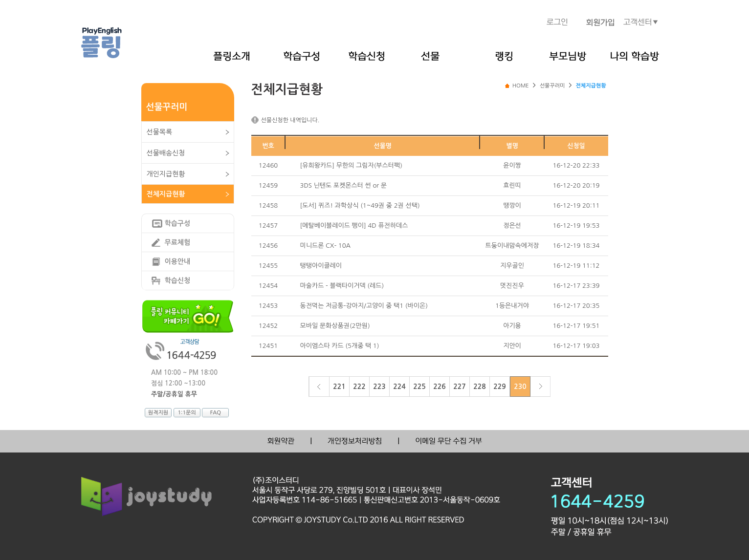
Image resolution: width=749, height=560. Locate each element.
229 (499, 387)
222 (359, 387)
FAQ (216, 413)
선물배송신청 (166, 153)
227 (459, 387)
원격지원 (158, 413)
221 (339, 387)
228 (479, 387)
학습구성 (178, 223)
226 (439, 387)
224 (399, 387)
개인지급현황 (166, 174)
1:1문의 (187, 413)
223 (379, 387)
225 (419, 387)
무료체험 (178, 242)
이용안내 (178, 261)
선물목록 (160, 132)
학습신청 (178, 280)
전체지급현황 (166, 194)
